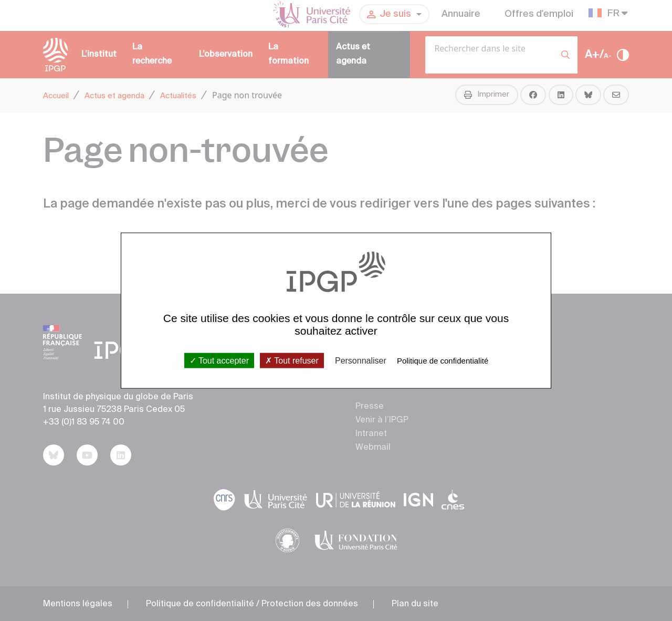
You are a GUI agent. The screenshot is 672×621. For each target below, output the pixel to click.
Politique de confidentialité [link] (443, 360)
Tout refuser (292, 360)
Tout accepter (219, 360)
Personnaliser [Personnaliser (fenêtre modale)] (361, 360)
